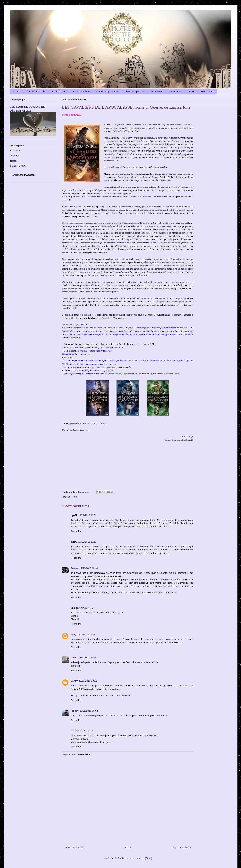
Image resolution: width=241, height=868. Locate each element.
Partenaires (157, 92)
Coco (74, 658)
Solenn (75, 568)
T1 (88, 423)
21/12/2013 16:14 (84, 731)
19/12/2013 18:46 (87, 658)
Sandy (74, 681)
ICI (159, 223)
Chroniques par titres (135, 92)
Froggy (75, 711)
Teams (191, 92)
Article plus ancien (181, 848)
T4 (99, 423)
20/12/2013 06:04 (89, 711)
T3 (95, 423)
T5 (104, 423)
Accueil (17, 92)
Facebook (15, 151)
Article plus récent (74, 848)
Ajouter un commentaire (77, 754)
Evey (73, 634)
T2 (91, 423)
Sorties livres (175, 92)
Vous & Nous (207, 92)
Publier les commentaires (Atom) (135, 858)
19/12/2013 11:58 (85, 608)
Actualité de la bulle (36, 92)
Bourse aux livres (82, 92)
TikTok (13, 161)
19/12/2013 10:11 (87, 542)
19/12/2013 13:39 (86, 634)
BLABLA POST (59, 92)
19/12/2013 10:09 (87, 515)
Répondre (76, 531)
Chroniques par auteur (107, 92)
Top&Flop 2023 (18, 166)
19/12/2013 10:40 (89, 568)
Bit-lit (74, 497)
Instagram (15, 156)
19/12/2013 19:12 (88, 681)
